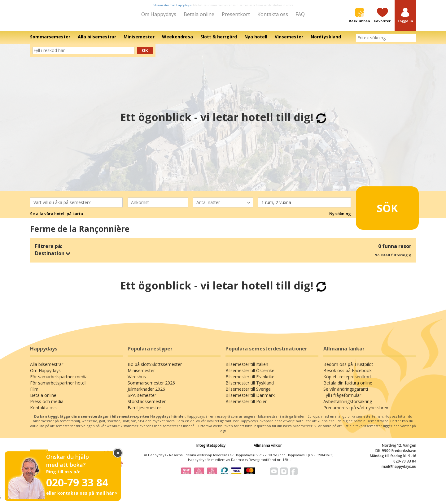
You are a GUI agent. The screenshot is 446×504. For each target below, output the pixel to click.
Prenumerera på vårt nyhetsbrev (356, 412)
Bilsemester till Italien (247, 369)
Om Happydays (159, 14)
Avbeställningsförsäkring (348, 406)
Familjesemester (144, 412)
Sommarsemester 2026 (151, 387)
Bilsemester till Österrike (250, 375)
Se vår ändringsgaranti (346, 393)
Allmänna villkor (268, 449)
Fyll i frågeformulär (342, 400)
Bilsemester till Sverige (248, 393)
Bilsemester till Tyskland (250, 387)
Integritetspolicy (211, 449)
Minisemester (141, 375)
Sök (378, 210)
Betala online (199, 14)
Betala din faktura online (348, 387)
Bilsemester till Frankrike (250, 381)
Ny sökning (340, 218)
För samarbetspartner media (59, 381)
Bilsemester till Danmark (250, 400)
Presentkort (236, 14)
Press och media (47, 406)
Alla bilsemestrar (47, 369)
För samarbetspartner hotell (58, 387)
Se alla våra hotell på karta (57, 218)
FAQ (300, 14)
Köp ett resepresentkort (347, 381)
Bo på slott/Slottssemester (155, 369)
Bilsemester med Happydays (172, 5)
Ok (145, 55)
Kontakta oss (273, 14)
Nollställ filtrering (393, 259)
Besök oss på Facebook (348, 375)
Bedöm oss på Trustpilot (348, 369)
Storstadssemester (147, 406)
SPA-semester (142, 400)
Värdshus (137, 381)
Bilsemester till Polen (247, 406)
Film (34, 393)
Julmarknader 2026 (146, 393)
